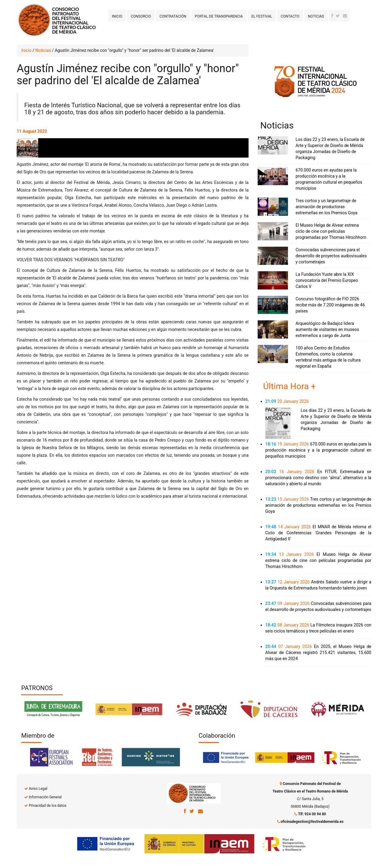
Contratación (173, 16)
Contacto (290, 16)
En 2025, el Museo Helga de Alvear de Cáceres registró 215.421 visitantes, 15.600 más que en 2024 (318, 653)
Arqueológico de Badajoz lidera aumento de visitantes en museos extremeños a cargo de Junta (327, 329)
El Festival (262, 16)
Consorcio (141, 16)
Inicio (117, 16)
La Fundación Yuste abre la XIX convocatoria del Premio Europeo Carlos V (327, 280)
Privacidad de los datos (48, 806)
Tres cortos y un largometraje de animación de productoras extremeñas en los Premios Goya (326, 207)
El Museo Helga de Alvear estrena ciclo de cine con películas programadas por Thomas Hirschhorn (331, 231)
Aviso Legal (38, 789)
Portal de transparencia (219, 16)
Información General (45, 797)
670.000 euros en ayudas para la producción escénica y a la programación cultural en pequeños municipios (318, 450)
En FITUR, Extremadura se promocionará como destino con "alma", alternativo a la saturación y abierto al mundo (318, 478)
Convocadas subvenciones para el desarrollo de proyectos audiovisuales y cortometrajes (331, 256)
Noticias (316, 16)
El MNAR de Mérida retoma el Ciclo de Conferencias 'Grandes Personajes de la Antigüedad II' (318, 533)
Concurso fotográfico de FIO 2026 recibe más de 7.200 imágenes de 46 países (330, 305)
